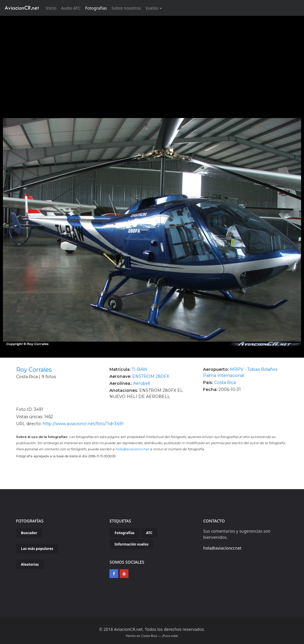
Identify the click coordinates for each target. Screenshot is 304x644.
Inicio (52, 8)
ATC (149, 533)
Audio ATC (71, 8)
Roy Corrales (34, 370)
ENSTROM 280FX (151, 376)
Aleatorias (30, 564)
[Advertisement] (152, 60)
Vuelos (152, 8)
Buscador (29, 533)
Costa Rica (225, 382)
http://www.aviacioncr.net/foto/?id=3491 (83, 424)
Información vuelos (131, 544)
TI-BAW (140, 369)
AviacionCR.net (22, 8)
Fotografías (96, 8)
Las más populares (37, 549)
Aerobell (141, 383)
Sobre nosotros (126, 8)
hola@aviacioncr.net (132, 449)
